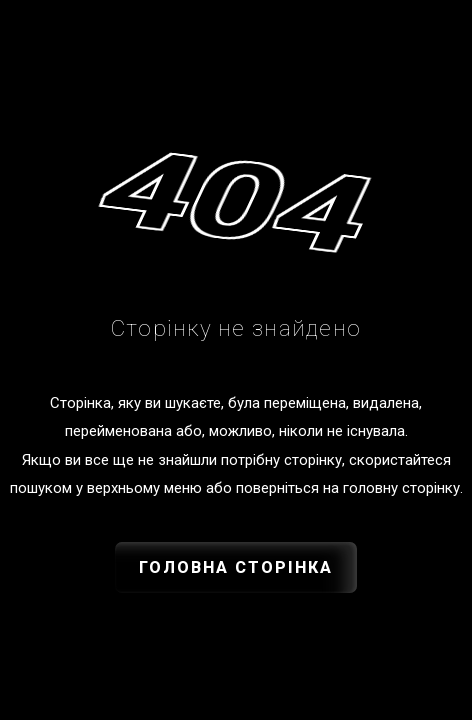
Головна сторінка (236, 567)
